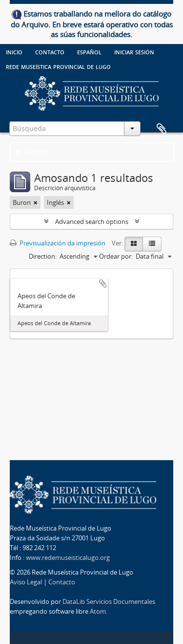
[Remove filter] (36, 202)
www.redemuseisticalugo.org (68, 557)
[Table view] (152, 244)
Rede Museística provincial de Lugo (58, 66)
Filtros (31, 152)
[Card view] (134, 244)
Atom (98, 611)
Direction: (43, 256)
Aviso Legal (26, 582)
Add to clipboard (103, 284)
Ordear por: (116, 256)
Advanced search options (92, 222)
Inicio (14, 51)
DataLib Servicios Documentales (109, 601)
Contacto (50, 51)
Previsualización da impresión (58, 243)
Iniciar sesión (134, 51)
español (89, 51)
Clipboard (162, 129)
